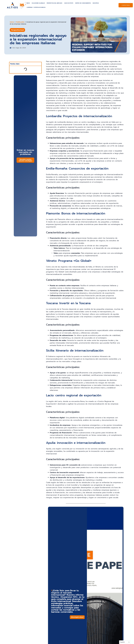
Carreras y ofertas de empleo (36, 7)
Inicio (28, 3)
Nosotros (96, 3)
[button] (77, 617)
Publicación (20, 22)
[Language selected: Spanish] (125, 642)
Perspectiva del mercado (54, 3)
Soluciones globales (38, 3)
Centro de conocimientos (83, 3)
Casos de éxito (69, 3)
